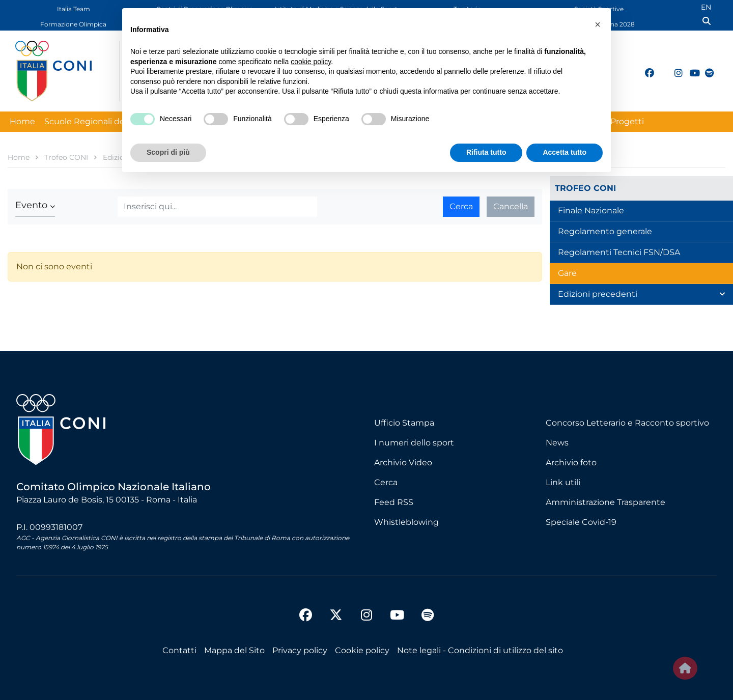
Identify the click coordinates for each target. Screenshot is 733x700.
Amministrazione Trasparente (605, 502)
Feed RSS (394, 502)
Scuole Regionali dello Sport (101, 121)
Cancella (511, 206)
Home (22, 121)
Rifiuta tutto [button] (486, 152)
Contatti (179, 650)
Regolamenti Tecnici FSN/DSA (619, 252)
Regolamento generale (605, 231)
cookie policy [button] (311, 62)
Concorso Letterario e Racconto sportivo (627, 423)
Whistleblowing (406, 522)
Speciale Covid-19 (581, 522)
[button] (35, 205)
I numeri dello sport (414, 443)
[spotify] (705, 67)
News (557, 443)
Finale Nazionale (591, 211)
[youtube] (690, 67)
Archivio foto (571, 463)
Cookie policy (362, 650)
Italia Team (74, 9)
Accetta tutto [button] (565, 152)
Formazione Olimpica (73, 24)
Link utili (563, 482)
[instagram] (674, 67)
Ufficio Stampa (404, 423)
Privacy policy (300, 650)
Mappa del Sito (234, 650)
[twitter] (660, 72)
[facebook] (645, 67)
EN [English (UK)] (706, 7)
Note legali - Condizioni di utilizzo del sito (480, 650)
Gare (567, 273)
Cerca (461, 206)
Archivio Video (403, 463)
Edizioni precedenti (598, 294)
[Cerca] (217, 207)
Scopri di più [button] (168, 152)
